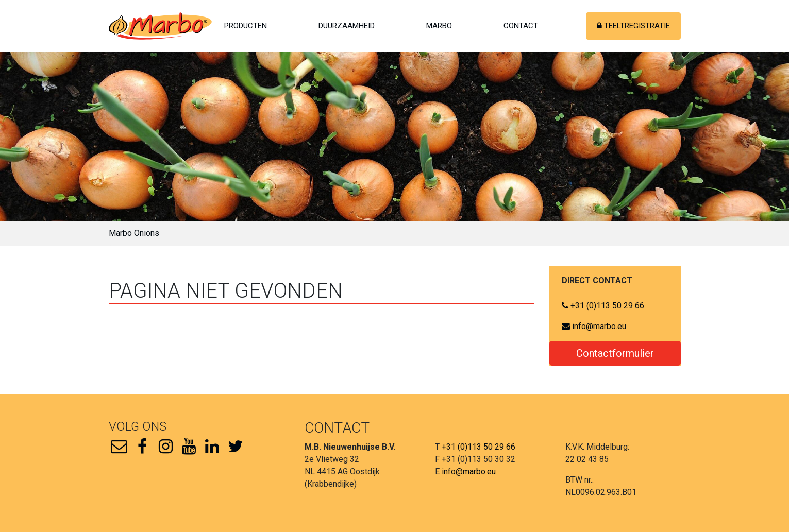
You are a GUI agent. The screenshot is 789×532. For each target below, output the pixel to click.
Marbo (439, 26)
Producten (246, 26)
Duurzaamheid (347, 26)
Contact (521, 26)
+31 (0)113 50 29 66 (603, 306)
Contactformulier (615, 353)
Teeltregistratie (633, 26)
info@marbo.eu (594, 326)
